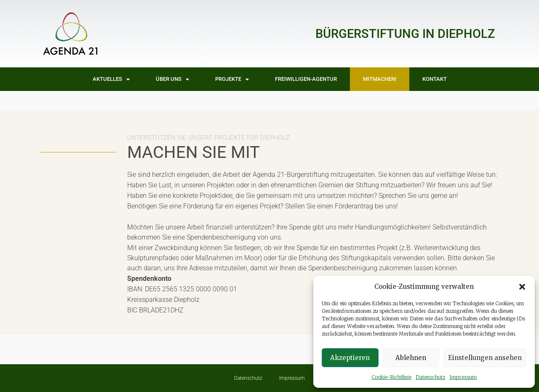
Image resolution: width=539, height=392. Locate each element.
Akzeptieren (350, 358)
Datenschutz (430, 377)
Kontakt (435, 79)
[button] (522, 287)
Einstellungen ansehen (485, 358)
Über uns (172, 79)
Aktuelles (111, 79)
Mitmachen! (380, 79)
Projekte (232, 79)
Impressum (463, 377)
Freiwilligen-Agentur (306, 79)
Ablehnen (411, 358)
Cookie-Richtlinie (391, 377)
